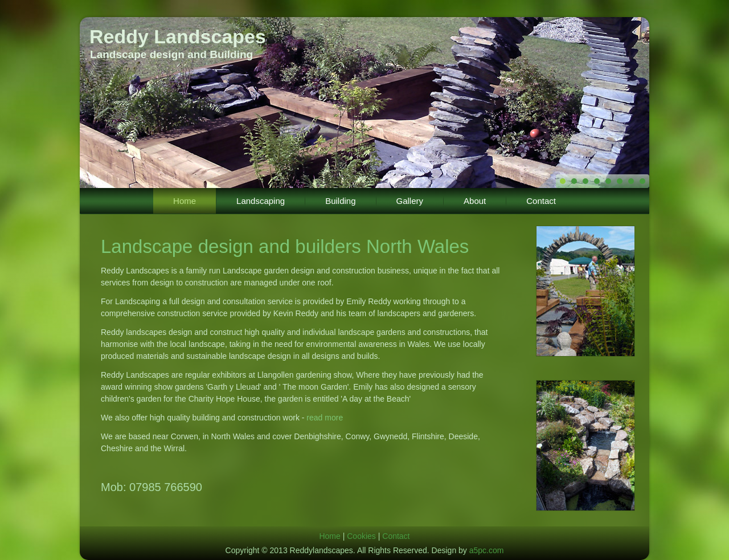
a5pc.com (487, 550)
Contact (541, 201)
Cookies (361, 536)
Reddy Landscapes (178, 36)
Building (340, 201)
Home (185, 201)
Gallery (410, 201)
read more (325, 418)
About (475, 201)
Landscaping (261, 201)
